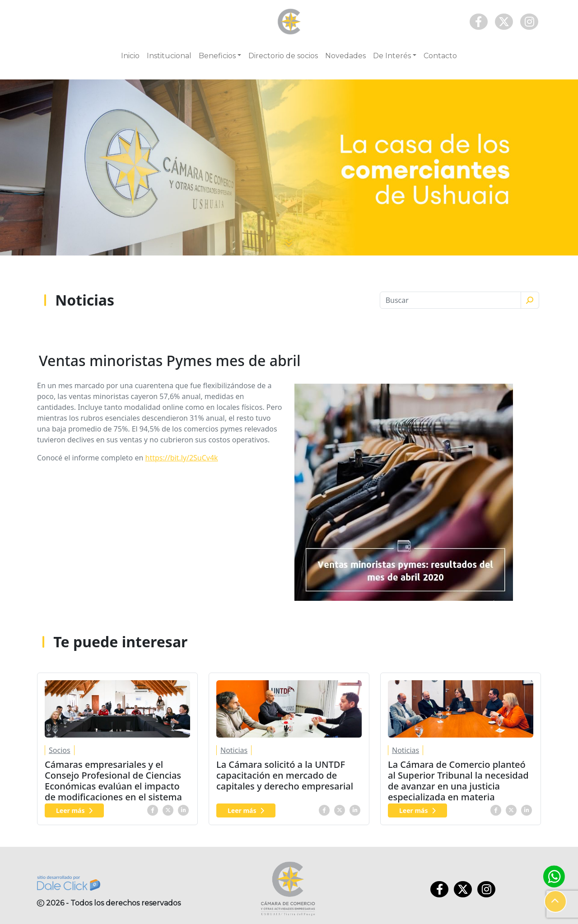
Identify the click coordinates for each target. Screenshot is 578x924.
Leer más (74, 810)
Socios (60, 750)
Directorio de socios (283, 56)
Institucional (169, 56)
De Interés (392, 56)
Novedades (345, 56)
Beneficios (217, 56)
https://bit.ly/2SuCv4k (182, 458)
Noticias (234, 750)
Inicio (130, 56)
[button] (555, 901)
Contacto (440, 56)
